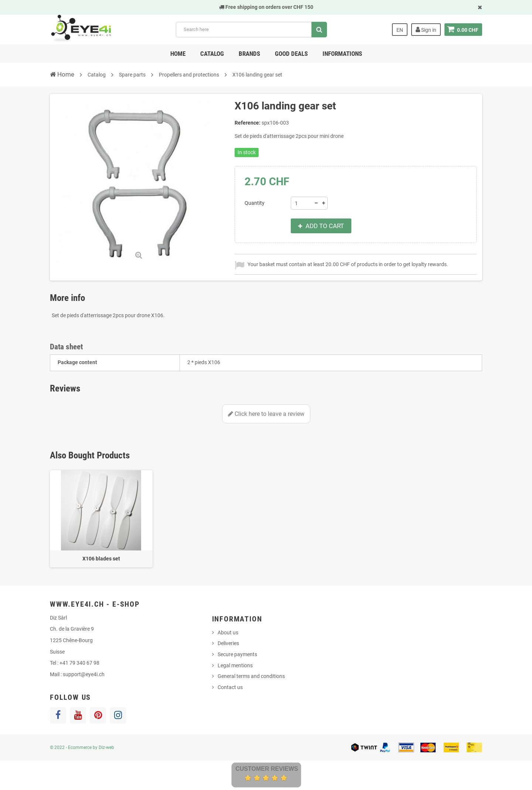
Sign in (426, 30)
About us (228, 633)
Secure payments (237, 654)
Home (178, 54)
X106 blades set (101, 559)
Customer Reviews (267, 769)
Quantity (255, 203)
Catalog (212, 54)
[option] (101, 519)
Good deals (291, 54)
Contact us (230, 687)
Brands (249, 54)
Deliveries (228, 643)
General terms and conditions (251, 676)
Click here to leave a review (266, 414)
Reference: (248, 123)
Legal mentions (235, 665)
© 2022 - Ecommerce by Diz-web (82, 747)
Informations (342, 54)
